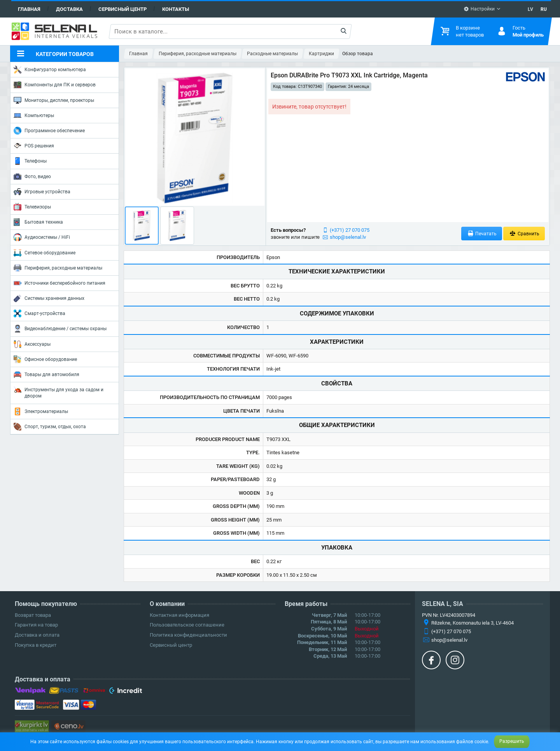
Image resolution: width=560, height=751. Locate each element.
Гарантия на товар (36, 625)
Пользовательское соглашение (187, 625)
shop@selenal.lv (348, 237)
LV (530, 9)
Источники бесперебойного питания (59, 283)
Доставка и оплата (37, 635)
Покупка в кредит (36, 645)
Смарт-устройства (39, 313)
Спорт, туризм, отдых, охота (50, 427)
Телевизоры (32, 207)
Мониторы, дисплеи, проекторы (54, 100)
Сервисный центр (122, 9)
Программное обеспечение (49, 131)
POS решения (34, 145)
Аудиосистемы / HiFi (42, 237)
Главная (29, 9)
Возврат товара (33, 615)
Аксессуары (32, 344)
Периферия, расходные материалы (58, 268)
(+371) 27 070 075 (350, 230)
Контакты (176, 9)
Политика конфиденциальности (188, 635)
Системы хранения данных (49, 298)
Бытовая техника (38, 222)
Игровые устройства (42, 192)
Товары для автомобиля (46, 375)
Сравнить (524, 234)
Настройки (479, 9)
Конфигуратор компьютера (50, 70)
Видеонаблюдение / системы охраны (60, 329)
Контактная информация (179, 615)
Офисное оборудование (45, 359)
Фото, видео (32, 177)
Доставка (69, 9)
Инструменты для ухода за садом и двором (59, 392)
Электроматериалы (41, 411)
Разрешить (512, 741)
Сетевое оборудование (45, 253)
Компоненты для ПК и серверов (55, 85)
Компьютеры (34, 116)
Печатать (482, 234)
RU (544, 9)
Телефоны (30, 161)
